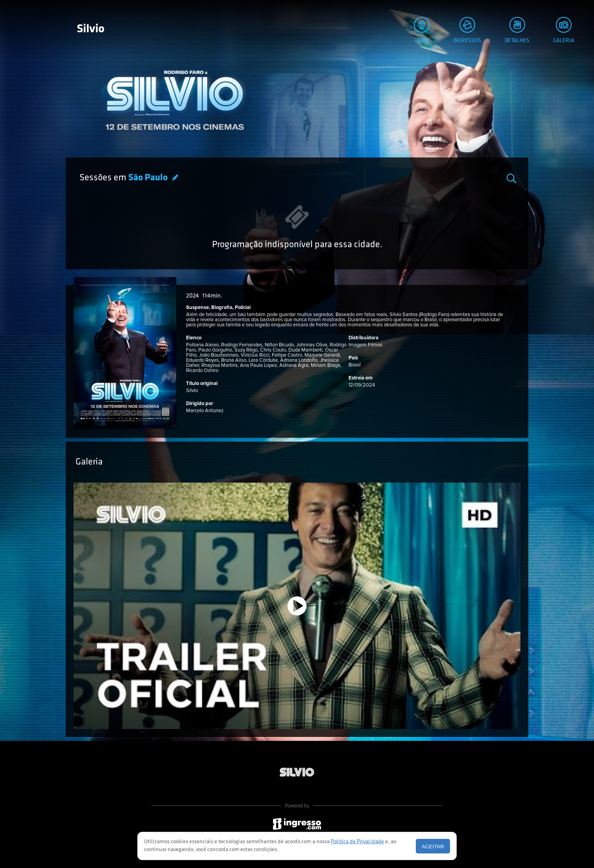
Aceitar (433, 847)
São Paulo (149, 178)
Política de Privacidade (357, 842)
